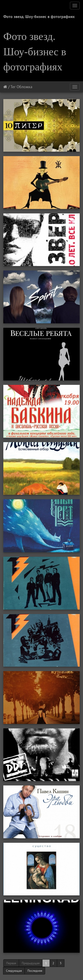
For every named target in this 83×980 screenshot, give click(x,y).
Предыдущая (31, 963)
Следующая (14, 971)
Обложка (24, 87)
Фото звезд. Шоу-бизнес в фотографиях (39, 17)
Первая (11, 963)
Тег (13, 87)
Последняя (35, 971)
